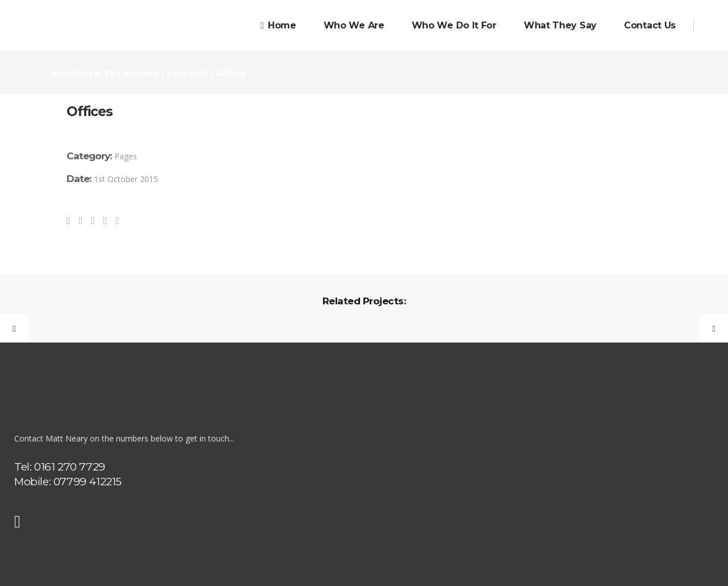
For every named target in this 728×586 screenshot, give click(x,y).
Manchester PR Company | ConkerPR (129, 73)
